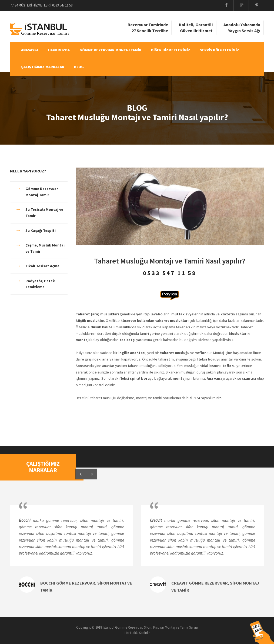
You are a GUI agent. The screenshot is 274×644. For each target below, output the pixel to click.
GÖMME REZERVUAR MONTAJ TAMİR (110, 50)
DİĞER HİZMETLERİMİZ (171, 50)
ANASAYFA (30, 50)
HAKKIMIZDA (59, 50)
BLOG (79, 67)
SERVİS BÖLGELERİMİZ (220, 50)
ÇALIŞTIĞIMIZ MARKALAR (43, 67)
